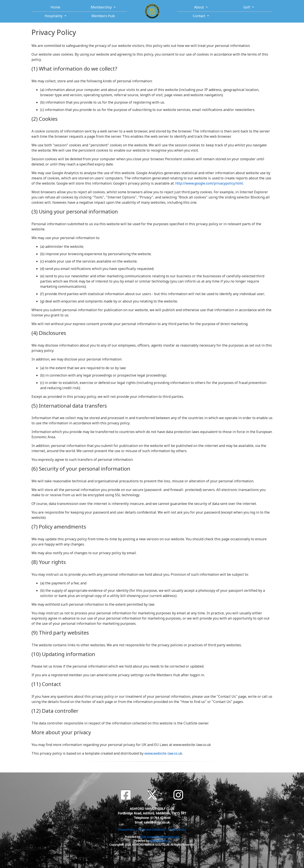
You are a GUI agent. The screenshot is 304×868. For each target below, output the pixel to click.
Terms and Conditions (151, 830)
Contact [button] (199, 16)
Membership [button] (102, 7)
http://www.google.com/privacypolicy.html (209, 183)
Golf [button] (247, 7)
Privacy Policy (126, 830)
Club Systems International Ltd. (160, 837)
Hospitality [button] (54, 16)
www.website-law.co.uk (163, 753)
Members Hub (103, 16)
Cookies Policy (177, 830)
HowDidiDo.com (160, 841)
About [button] (199, 7)
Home (55, 7)
